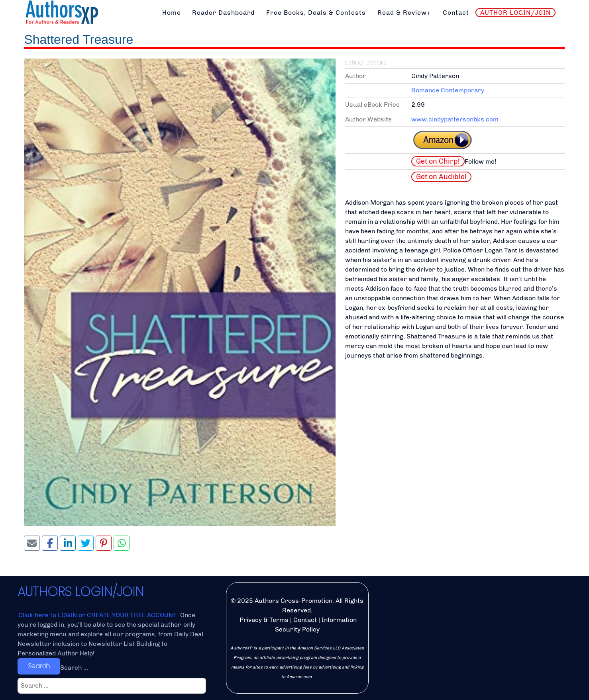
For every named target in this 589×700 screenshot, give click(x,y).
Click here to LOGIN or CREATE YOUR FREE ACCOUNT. (99, 615)
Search (39, 666)
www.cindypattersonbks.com (455, 119)
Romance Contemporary (448, 90)
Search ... (74, 668)
